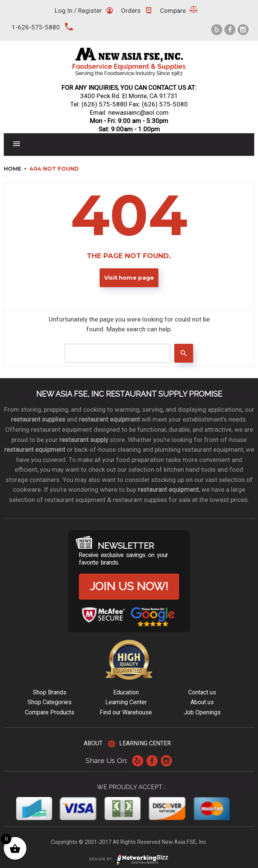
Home (12, 169)
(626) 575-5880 (104, 104)
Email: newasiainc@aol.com (129, 112)
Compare (173, 11)
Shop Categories (50, 702)
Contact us (202, 692)
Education (126, 692)
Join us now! (129, 586)
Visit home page (129, 278)
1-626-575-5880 (36, 27)
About (93, 743)
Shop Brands (50, 692)
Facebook (152, 761)
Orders (131, 11)
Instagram (166, 761)
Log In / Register (78, 11)
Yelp (138, 761)
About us (202, 702)
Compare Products (50, 712)
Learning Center (126, 702)
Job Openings (202, 712)
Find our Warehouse (126, 712)
